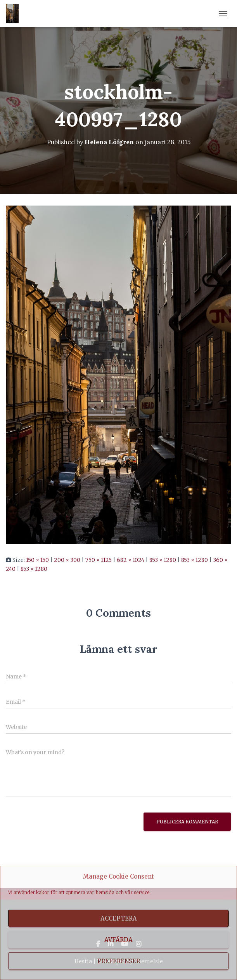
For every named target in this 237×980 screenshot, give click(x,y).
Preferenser (119, 961)
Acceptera (119, 918)
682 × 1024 (131, 560)
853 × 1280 (163, 560)
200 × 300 (67, 560)
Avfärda (118, 940)
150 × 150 (37, 560)
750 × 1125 (99, 560)
